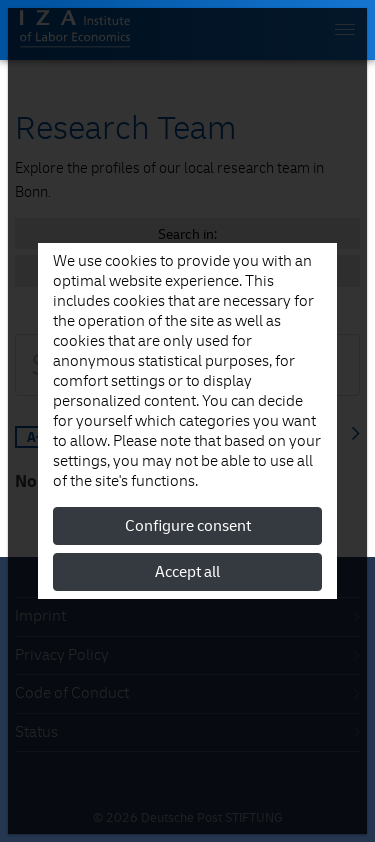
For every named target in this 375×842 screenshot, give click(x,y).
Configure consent (188, 526)
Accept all (187, 572)
